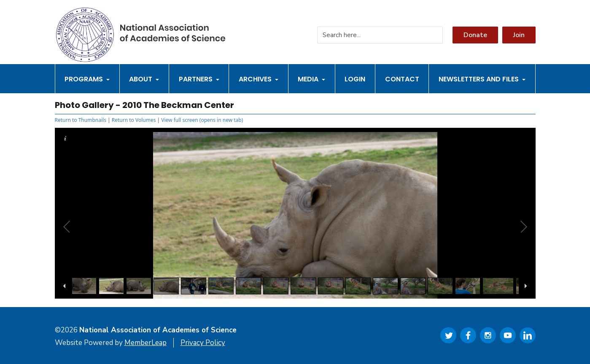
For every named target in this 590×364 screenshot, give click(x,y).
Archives (259, 79)
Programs (87, 79)
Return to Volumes (134, 120)
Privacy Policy (203, 343)
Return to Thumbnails (81, 120)
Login (355, 79)
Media (311, 79)
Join (519, 35)
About (144, 79)
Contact (402, 79)
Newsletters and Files (482, 79)
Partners (199, 79)
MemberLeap (145, 343)
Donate (475, 35)
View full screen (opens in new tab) (202, 120)
